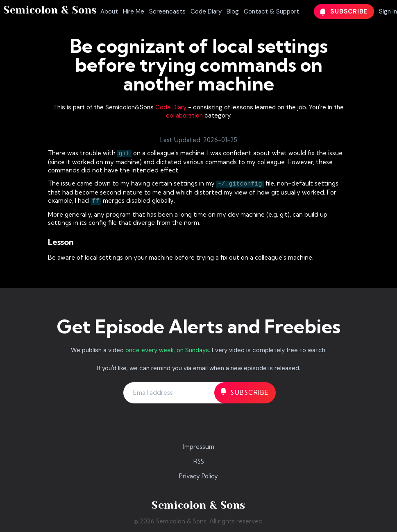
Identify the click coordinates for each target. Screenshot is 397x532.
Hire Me (134, 11)
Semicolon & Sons (50, 10)
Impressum (199, 447)
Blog (233, 11)
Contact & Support (271, 11)
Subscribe (344, 11)
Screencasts (167, 11)
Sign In (388, 11)
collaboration (184, 115)
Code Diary (206, 11)
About (109, 11)
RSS (199, 461)
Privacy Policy (198, 476)
